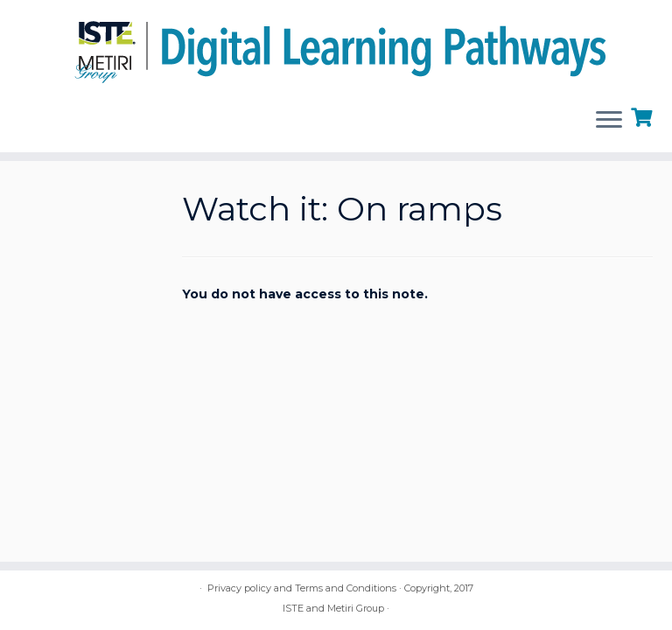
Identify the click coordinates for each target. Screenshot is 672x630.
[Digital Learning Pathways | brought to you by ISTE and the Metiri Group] (336, 47)
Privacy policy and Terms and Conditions (302, 588)
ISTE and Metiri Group (333, 608)
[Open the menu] (609, 121)
